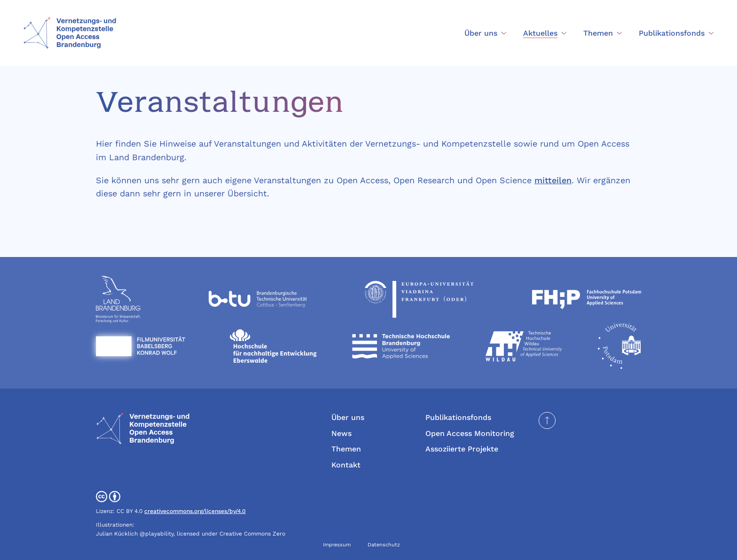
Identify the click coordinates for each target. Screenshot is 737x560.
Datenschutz (384, 545)
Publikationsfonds (458, 417)
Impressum (337, 545)
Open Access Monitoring (470, 433)
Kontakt (346, 465)
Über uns (348, 417)
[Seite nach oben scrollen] (547, 420)
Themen (346, 449)
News (341, 433)
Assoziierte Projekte (462, 449)
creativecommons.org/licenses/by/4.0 (195, 511)
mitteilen (553, 180)
